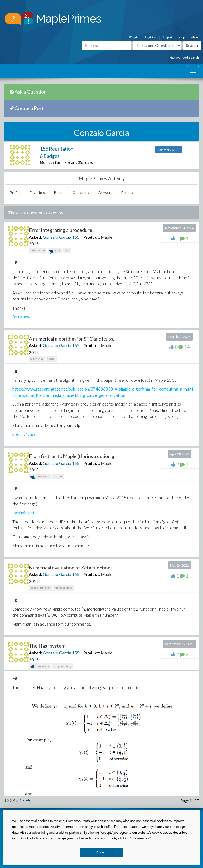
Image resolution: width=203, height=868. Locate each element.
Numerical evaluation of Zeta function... (71, 568)
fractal (51, 359)
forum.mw (21, 317)
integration (38, 250)
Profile (15, 193)
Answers (105, 193)
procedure (40, 477)
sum (55, 251)
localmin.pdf (23, 513)
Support (167, 37)
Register (150, 37)
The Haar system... (49, 646)
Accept (102, 852)
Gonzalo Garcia (57, 237)
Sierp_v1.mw (24, 434)
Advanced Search (184, 57)
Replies (127, 193)
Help (182, 37)
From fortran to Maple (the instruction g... (73, 456)
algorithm (37, 359)
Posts (59, 193)
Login (134, 37)
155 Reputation (57, 149)
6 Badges (50, 156)
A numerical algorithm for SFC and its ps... (73, 339)
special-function (41, 588)
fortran (58, 476)
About (195, 37)
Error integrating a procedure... (62, 230)
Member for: (51, 162)
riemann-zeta (63, 588)
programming (62, 666)
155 (76, 237)
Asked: (35, 237)
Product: (92, 237)
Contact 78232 (169, 150)
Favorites (37, 193)
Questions (81, 193)
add (67, 250)
